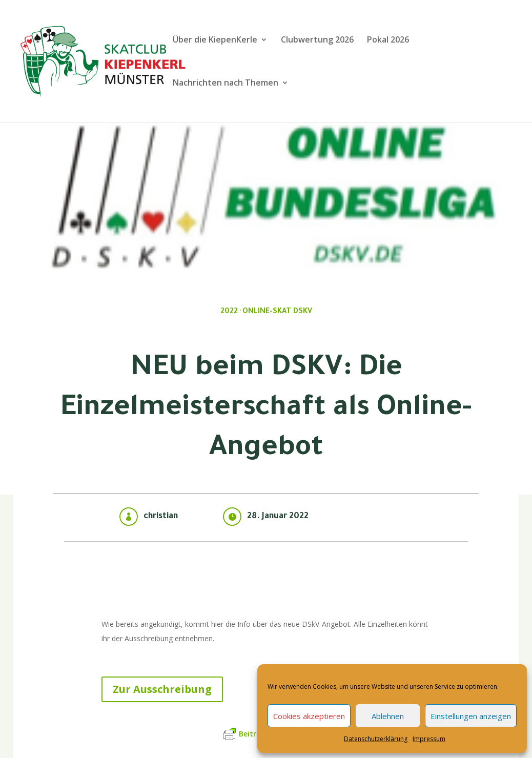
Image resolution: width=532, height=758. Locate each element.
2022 (229, 312)
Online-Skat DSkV (277, 312)
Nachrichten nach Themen (226, 84)
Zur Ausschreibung (162, 689)
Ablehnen (388, 716)
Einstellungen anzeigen (471, 716)
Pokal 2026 (388, 40)
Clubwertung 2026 (317, 40)
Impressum (429, 739)
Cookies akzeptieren (309, 716)
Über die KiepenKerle (215, 40)
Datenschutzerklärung (376, 739)
